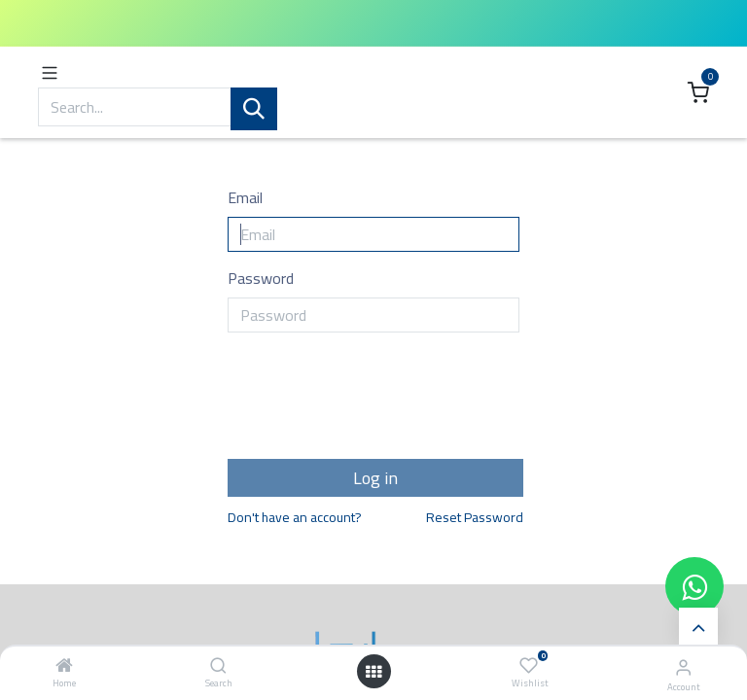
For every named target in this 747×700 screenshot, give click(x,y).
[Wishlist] (529, 665)
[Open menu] (373, 672)
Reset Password (475, 518)
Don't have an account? (295, 518)
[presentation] (375, 402)
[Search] (218, 666)
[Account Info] (683, 667)
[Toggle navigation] (50, 71)
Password (261, 278)
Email (245, 197)
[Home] (64, 666)
